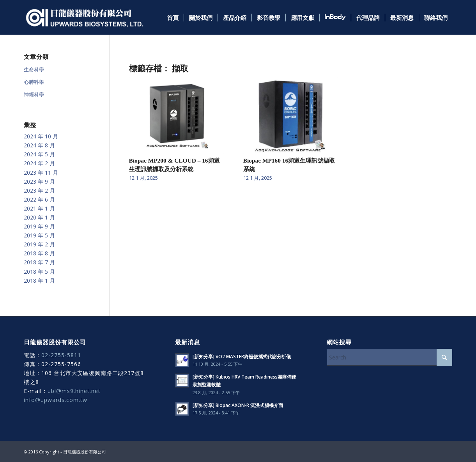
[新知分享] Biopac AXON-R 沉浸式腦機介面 (238, 405)
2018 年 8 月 (39, 253)
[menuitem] (173, 18)
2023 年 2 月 (39, 190)
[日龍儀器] (85, 18)
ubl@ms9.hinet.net (74, 391)
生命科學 (34, 69)
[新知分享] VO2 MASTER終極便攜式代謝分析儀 (242, 356)
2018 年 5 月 (39, 272)
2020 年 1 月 (39, 217)
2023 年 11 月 (41, 173)
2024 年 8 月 (39, 145)
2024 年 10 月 (41, 136)
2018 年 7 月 (39, 262)
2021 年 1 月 (39, 208)
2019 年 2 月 (39, 244)
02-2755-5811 (61, 355)
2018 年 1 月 (39, 281)
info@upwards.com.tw (56, 400)
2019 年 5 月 (39, 235)
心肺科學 (34, 82)
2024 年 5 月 (39, 154)
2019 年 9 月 (39, 226)
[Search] (390, 357)
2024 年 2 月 (39, 163)
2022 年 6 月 (39, 199)
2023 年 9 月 (39, 181)
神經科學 (34, 94)
